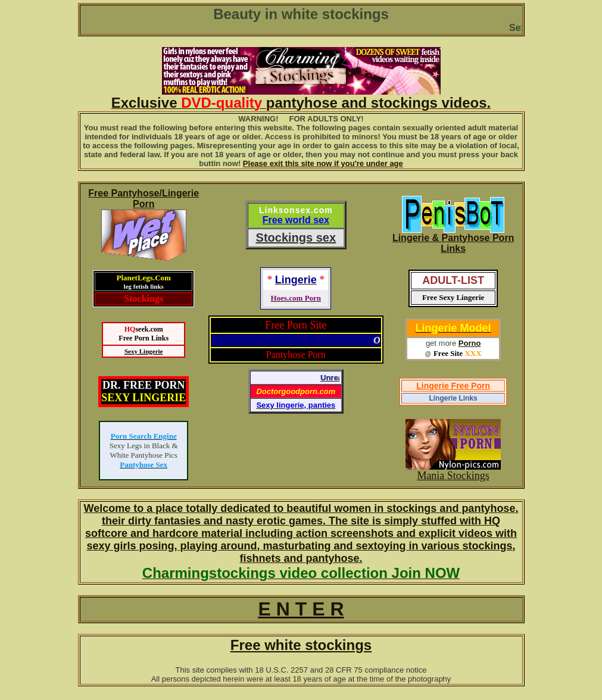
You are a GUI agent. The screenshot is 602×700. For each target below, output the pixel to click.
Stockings (144, 299)
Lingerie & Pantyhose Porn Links (453, 243)
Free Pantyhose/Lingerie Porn (144, 199)
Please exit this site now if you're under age (323, 163)
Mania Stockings (453, 476)
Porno (470, 343)
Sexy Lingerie (144, 351)
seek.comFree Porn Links (144, 334)
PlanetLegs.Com (144, 282)
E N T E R (301, 609)
